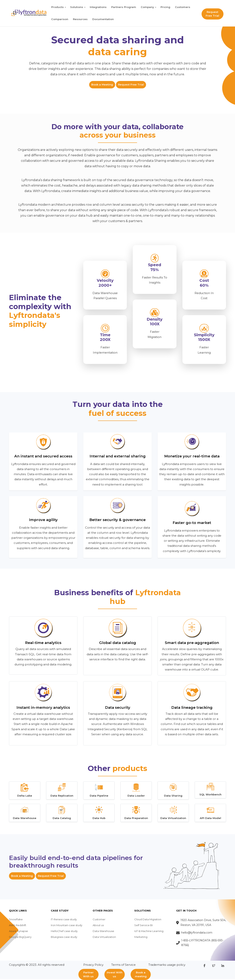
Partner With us (88, 974)
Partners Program (124, 7)
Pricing (165, 7)
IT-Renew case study (64, 920)
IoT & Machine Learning (149, 932)
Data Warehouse (103, 932)
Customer (99, 920)
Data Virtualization (104, 938)
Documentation (103, 19)
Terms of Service (123, 966)
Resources (80, 19)
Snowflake (16, 920)
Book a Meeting (102, 84)
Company (147, 7)
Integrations (98, 7)
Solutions (77, 7)
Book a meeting (141, 974)
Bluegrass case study (64, 938)
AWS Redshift (18, 926)
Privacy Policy (93, 966)
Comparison (60, 19)
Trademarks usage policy (167, 966)
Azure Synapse (18, 932)
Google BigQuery (20, 938)
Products (57, 7)
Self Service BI (144, 926)
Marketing (141, 938)
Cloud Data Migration (148, 920)
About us (98, 926)
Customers (183, 7)
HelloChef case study (64, 932)
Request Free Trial (212, 14)
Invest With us (115, 974)
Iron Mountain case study (67, 926)
